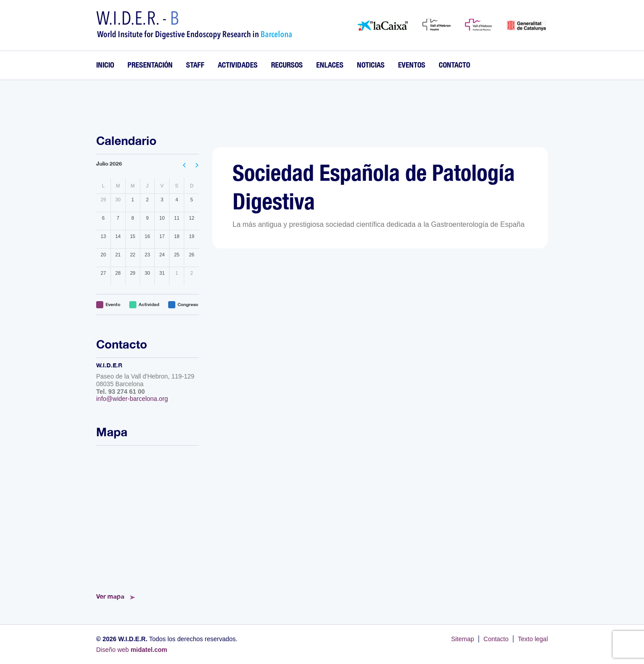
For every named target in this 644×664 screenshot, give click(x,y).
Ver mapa (110, 596)
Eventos (412, 65)
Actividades (238, 65)
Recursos (287, 65)
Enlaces (330, 65)
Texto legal (533, 639)
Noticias (371, 65)
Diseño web (132, 650)
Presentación (150, 65)
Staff (195, 65)
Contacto (454, 65)
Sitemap (463, 639)
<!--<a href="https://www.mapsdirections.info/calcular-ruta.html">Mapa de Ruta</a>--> (148, 516)
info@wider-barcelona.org (132, 399)
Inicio (105, 65)
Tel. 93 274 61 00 (121, 392)
